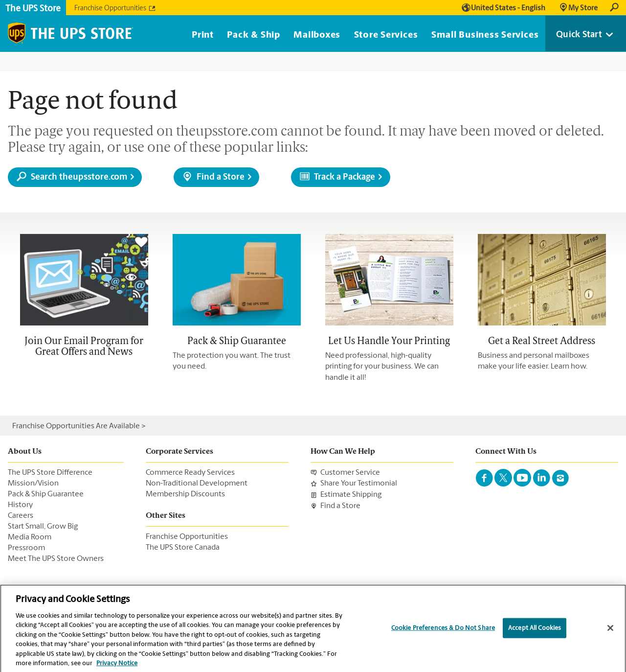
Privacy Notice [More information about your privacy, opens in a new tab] (117, 667)
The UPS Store (33, 9)
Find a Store (221, 177)
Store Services (386, 35)
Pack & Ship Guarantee (46, 494)
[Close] (610, 631)
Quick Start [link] (579, 35)
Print (203, 35)
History (20, 505)
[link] (578, 8)
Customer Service (350, 473)
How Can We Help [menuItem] (343, 452)
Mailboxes (317, 35)
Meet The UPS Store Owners (56, 559)
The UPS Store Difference (50, 473)
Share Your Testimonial (359, 484)
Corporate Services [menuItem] (179, 452)
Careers (21, 516)
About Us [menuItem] (25, 452)
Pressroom (26, 548)
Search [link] (614, 8)
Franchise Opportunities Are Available (76, 426)
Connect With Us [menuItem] (506, 452)
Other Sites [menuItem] (166, 516)
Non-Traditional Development (197, 484)
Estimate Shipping (351, 495)
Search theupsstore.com (79, 177)
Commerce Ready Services (190, 473)
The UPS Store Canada (183, 548)
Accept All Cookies (535, 631)
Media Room (30, 537)
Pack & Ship (253, 35)
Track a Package (345, 177)
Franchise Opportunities (110, 9)
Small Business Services (485, 35)
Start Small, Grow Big (43, 527)
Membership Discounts (185, 494)
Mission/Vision (33, 484)
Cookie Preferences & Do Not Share (443, 631)
